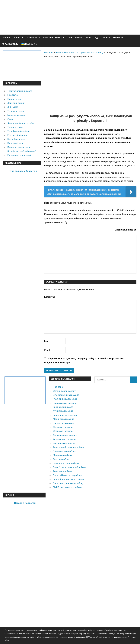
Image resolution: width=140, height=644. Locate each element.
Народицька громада (64, 423)
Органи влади (15, 99)
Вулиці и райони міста (19, 147)
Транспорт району (62, 471)
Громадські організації (19, 155)
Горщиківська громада (65, 403)
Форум (107, 38)
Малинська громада (64, 419)
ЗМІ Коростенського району (67, 487)
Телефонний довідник (19, 131)
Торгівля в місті (15, 127)
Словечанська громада (65, 435)
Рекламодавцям (10, 44)
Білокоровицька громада (66, 395)
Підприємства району (64, 451)
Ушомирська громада (64, 439)
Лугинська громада (63, 411)
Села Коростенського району (68, 483)
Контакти (118, 38)
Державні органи (16, 103)
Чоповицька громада (64, 443)
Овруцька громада (63, 427)
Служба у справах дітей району (69, 467)
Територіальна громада (20, 91)
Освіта (11, 119)
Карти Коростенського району (69, 479)
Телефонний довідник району (68, 447)
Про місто (13, 95)
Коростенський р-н (53, 38)
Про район (58, 387)
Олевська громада (63, 431)
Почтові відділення (17, 135)
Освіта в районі (61, 459)
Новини (17, 38)
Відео (97, 38)
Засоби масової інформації (22, 151)
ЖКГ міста (13, 107)
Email (47, 350)
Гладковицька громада (65, 399)
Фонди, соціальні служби (21, 123)
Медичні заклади (16, 115)
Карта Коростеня (16, 139)
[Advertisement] (87, 24)
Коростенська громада (65, 415)
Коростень (32, 38)
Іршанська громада (63, 407)
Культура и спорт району (66, 463)
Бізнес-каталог (75, 38)
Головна (6, 38)
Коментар (50, 297)
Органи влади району (64, 391)
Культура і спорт (16, 143)
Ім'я (46, 341)
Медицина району (62, 455)
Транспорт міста (16, 111)
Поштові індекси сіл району (67, 475)
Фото (89, 38)
